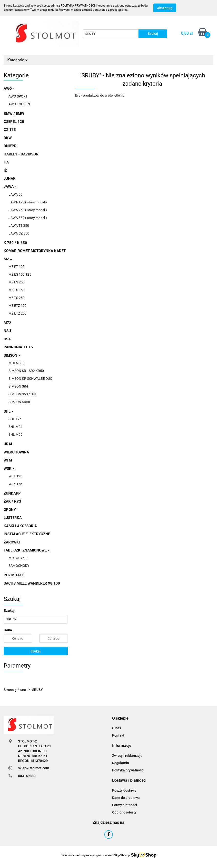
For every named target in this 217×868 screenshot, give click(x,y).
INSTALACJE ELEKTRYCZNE (27, 534)
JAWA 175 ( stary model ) (28, 202)
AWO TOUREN (19, 104)
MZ (8, 259)
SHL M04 (15, 427)
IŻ (5, 171)
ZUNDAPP (12, 493)
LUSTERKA (13, 518)
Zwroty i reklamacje (127, 756)
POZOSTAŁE (14, 575)
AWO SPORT (18, 96)
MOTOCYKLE (19, 558)
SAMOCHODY (19, 566)
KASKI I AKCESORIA (20, 526)
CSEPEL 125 (14, 122)
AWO (9, 89)
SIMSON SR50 (19, 402)
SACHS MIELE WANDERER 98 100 (32, 583)
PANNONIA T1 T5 (18, 347)
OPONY (10, 510)
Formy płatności (125, 805)
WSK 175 (15, 484)
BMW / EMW (14, 114)
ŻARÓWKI (12, 542)
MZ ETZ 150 (18, 306)
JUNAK (10, 179)
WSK (9, 469)
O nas (117, 728)
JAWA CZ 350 (19, 233)
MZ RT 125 (17, 267)
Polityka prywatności (128, 770)
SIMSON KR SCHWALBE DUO (30, 379)
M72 (7, 323)
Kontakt (118, 735)
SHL (9, 411)
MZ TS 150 (17, 290)
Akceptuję (165, 8)
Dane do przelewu (126, 798)
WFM (8, 460)
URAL (8, 444)
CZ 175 (10, 130)
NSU (7, 331)
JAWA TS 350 (19, 226)
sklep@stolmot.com (34, 768)
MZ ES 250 (17, 282)
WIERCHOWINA (16, 452)
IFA (6, 162)
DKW (8, 138)
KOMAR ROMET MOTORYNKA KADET (35, 251)
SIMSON (12, 355)
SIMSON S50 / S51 (23, 394)
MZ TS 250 (17, 298)
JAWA (10, 187)
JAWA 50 (15, 194)
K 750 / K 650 (15, 243)
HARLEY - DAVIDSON (21, 154)
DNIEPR (10, 146)
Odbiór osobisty (124, 812)
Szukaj (36, 651)
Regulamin (121, 763)
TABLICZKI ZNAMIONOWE (27, 550)
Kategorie (18, 60)
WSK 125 (15, 476)
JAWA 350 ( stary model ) (28, 218)
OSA (7, 339)
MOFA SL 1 (17, 363)
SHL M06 (15, 434)
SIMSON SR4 (18, 386)
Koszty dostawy (124, 790)
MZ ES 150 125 (20, 274)
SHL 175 (15, 419)
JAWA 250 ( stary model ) (28, 210)
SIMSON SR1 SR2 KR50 (26, 371)
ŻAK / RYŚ (12, 501)
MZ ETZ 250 (18, 313)
